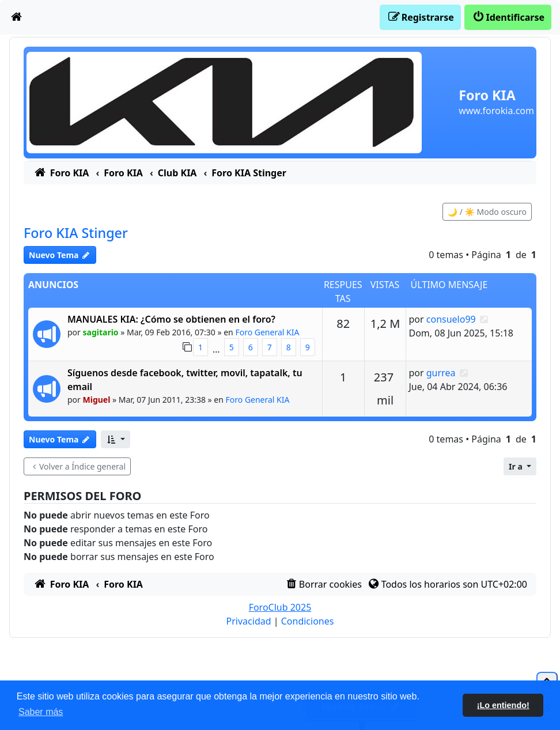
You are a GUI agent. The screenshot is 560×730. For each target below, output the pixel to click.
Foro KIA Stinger (76, 233)
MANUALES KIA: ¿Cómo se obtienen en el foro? (171, 319)
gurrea (441, 373)
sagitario (101, 332)
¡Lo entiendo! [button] (503, 705)
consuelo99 (451, 319)
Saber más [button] (41, 712)
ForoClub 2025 (280, 607)
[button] (116, 439)
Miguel (97, 400)
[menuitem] (17, 17)
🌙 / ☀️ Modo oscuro (487, 212)
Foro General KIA (267, 332)
